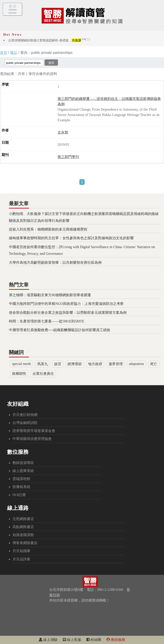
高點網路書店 (23, 527)
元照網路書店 (23, 519)
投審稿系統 (21, 487)
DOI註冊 (19, 495)
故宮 (58, 364)
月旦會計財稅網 (25, 415)
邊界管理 (116, 364)
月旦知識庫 (21, 551)
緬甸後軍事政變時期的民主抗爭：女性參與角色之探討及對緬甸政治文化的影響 (71, 238)
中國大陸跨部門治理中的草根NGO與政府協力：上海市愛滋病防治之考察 (66, 304)
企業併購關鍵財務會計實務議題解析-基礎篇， (49, 40)
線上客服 (72, 640)
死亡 (154, 364)
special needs (22, 364)
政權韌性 (19, 374)
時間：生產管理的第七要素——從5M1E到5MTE (47, 321)
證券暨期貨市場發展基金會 (34, 431)
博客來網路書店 (25, 543)
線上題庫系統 (23, 471)
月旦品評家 (21, 559)
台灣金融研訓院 (25, 423)
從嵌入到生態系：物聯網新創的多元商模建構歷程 (48, 229)
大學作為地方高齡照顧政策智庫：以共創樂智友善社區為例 (55, 262)
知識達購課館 (23, 535)
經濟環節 (75, 364)
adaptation (136, 364)
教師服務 (116, 640)
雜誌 (14, 53)
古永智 (63, 132)
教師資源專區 (23, 463)
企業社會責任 (43, 374)
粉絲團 (94, 640)
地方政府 (95, 364)
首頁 (4, 53)
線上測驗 (48, 640)
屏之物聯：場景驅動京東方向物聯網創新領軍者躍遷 (50, 295)
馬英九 (43, 364)
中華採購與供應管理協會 (32, 439)
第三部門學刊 (68, 157)
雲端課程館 (21, 479)
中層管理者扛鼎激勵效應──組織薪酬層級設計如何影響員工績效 (60, 330)
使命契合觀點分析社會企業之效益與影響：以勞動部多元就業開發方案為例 (68, 313)
